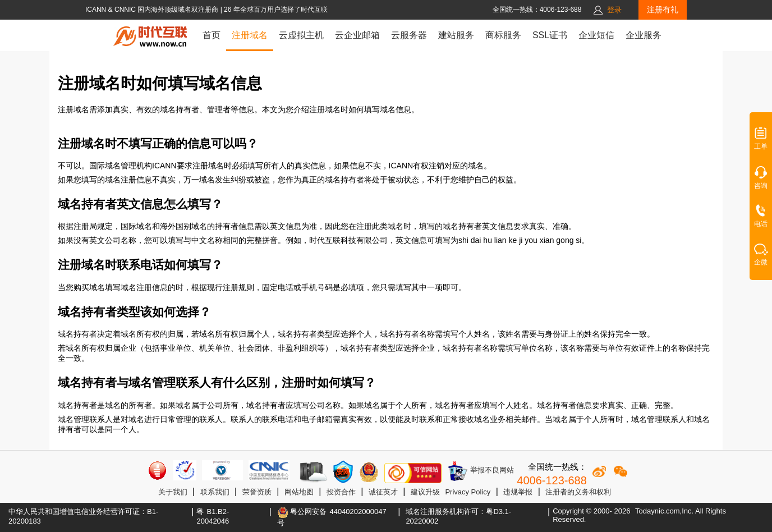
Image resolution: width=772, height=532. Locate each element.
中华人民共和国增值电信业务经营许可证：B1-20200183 (83, 516)
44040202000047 (358, 512)
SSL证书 (550, 35)
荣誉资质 (257, 492)
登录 (614, 10)
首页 (212, 35)
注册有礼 (663, 10)
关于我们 (173, 492)
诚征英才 (383, 492)
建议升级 (425, 492)
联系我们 (215, 492)
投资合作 (341, 492)
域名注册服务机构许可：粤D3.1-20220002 (458, 516)
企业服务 (644, 35)
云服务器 (409, 35)
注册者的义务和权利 (578, 492)
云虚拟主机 (301, 35)
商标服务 (503, 35)
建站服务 (456, 35)
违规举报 (518, 492)
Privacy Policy (468, 492)
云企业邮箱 (357, 35)
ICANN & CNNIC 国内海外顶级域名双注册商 (153, 10)
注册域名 (250, 35)
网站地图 (299, 492)
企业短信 (596, 35)
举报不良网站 (481, 471)
